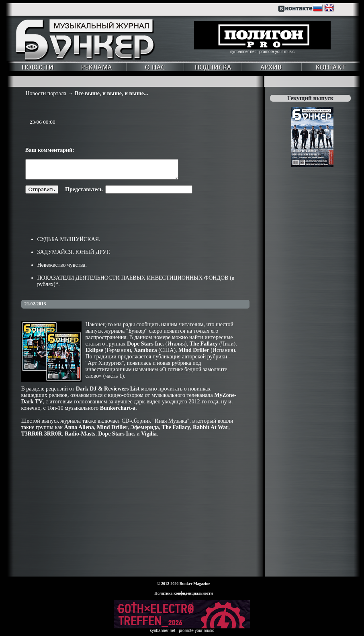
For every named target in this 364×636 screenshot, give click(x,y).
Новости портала (46, 93)
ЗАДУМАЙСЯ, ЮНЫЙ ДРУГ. (74, 256)
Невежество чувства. (62, 269)
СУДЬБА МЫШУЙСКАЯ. (69, 243)
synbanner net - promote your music (262, 52)
